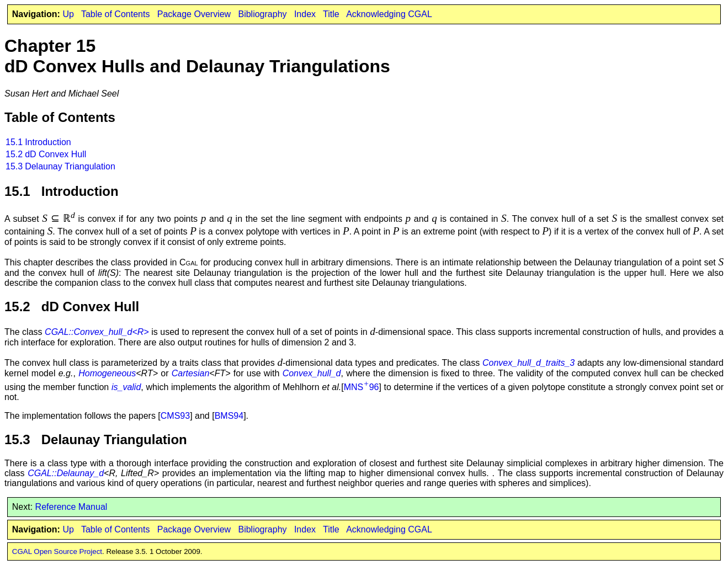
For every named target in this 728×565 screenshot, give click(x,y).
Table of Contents (116, 14)
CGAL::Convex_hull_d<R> (97, 332)
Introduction (48, 142)
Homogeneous (107, 373)
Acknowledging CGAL (389, 14)
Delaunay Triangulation (70, 166)
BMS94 (229, 416)
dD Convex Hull (55, 154)
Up (68, 14)
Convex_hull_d (312, 373)
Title (331, 14)
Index (305, 14)
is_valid (126, 387)
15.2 (14, 154)
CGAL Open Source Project (57, 551)
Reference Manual (71, 507)
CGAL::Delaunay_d (66, 473)
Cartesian (190, 373)
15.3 (14, 166)
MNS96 (362, 387)
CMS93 (175, 416)
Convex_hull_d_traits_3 (528, 363)
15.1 (14, 142)
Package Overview (194, 14)
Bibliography (262, 14)
